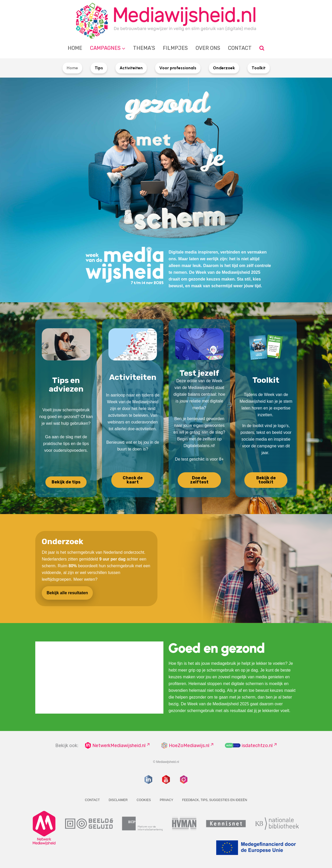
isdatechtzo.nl (257, 746)
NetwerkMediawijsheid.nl (119, 746)
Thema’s (144, 48)
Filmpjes (175, 48)
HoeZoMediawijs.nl (189, 746)
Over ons (208, 48)
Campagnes (105, 48)
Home (75, 48)
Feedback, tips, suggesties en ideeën (215, 800)
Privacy (167, 800)
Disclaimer (118, 800)
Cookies (144, 800)
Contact (240, 48)
